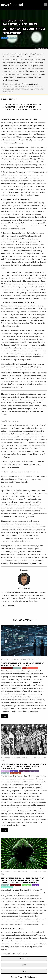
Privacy (21, 977)
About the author (8, 605)
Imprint (14, 977)
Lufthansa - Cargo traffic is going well (23, 109)
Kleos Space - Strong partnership (20, 107)
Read (4, 716)
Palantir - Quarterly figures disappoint (23, 104)
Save (24, 965)
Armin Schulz (34, 84)
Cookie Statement (31, 977)
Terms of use (36, 563)
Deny (24, 971)
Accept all (24, 959)
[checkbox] (2, 953)
